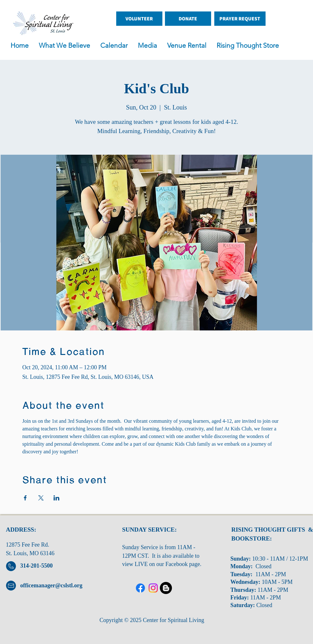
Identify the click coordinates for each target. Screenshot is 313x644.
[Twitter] (153, 588)
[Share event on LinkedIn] (57, 498)
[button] (149, 46)
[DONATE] (188, 19)
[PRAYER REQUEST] (240, 19)
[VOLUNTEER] (139, 19)
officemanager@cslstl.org (51, 585)
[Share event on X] (41, 498)
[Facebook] (140, 588)
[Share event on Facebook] (25, 498)
